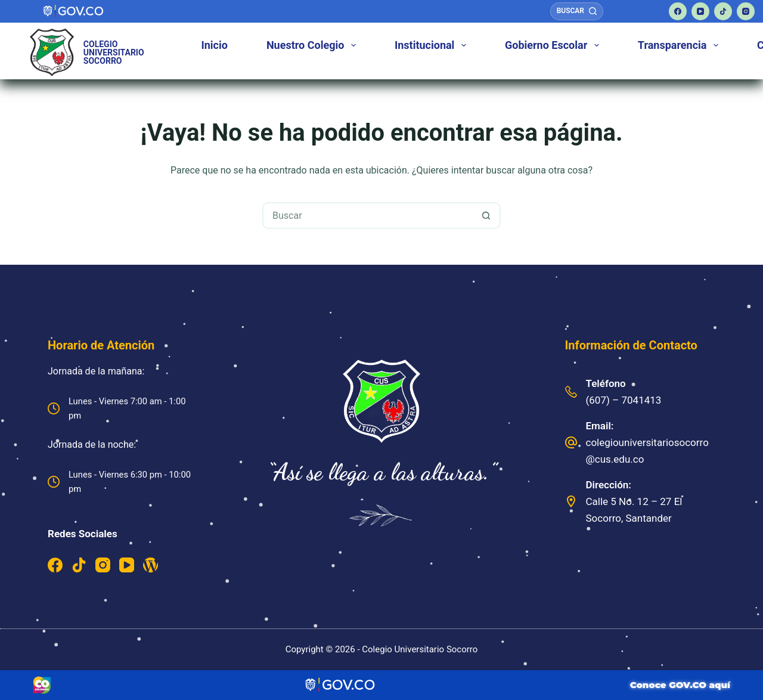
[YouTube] (700, 11)
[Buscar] (577, 11)
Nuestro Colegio (314, 45)
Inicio (215, 45)
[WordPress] (151, 565)
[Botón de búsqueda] (486, 216)
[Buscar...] (368, 216)
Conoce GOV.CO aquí (680, 685)
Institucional (433, 45)
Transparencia (680, 45)
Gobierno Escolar (554, 45)
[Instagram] (746, 11)
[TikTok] (723, 11)
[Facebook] (678, 11)
